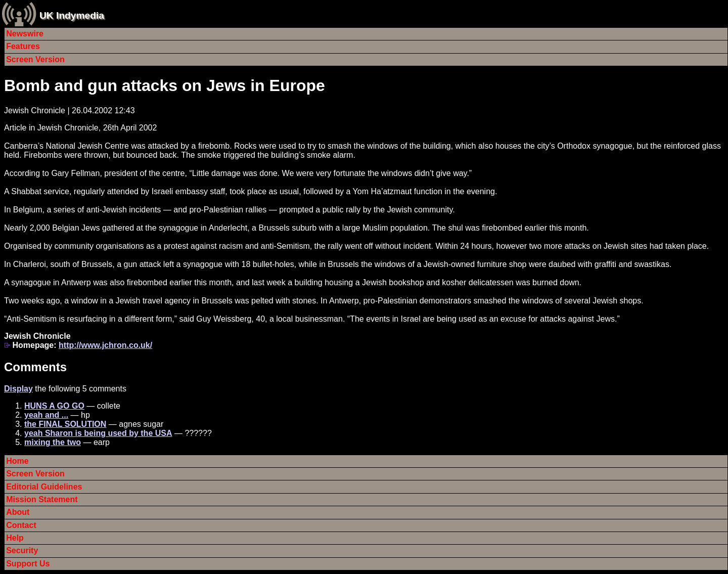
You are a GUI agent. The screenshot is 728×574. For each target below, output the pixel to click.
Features (23, 46)
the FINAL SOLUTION (65, 424)
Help (15, 538)
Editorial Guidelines (44, 487)
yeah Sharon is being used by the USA (98, 433)
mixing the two (53, 442)
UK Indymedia (72, 15)
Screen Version (35, 59)
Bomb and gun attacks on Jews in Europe (165, 85)
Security (22, 550)
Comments (35, 367)
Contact (21, 525)
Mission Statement (42, 499)
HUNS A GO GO (54, 406)
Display (18, 389)
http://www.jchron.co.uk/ (105, 345)
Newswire (25, 34)
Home (17, 461)
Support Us (28, 564)
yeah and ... (46, 415)
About (18, 512)
